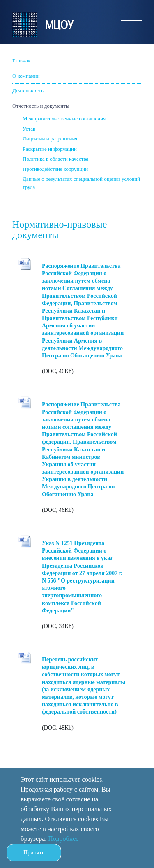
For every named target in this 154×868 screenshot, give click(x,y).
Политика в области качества (55, 159)
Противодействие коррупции (55, 169)
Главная (21, 61)
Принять (34, 853)
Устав (29, 129)
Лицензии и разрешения (50, 139)
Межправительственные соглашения (64, 119)
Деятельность (28, 91)
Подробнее (63, 839)
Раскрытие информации (50, 149)
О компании (26, 76)
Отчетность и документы (41, 106)
